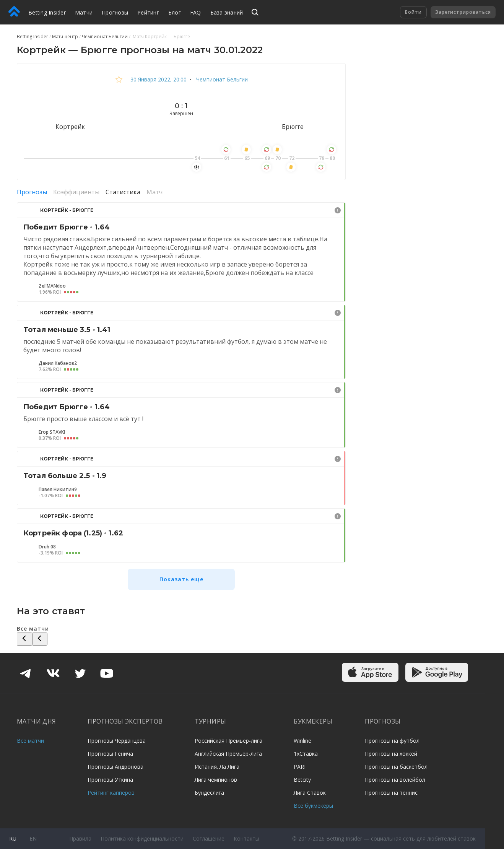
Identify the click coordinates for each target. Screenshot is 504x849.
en (33, 838)
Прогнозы (115, 12)
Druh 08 (47, 547)
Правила (80, 838)
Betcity (302, 780)
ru (13, 838)
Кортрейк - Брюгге (67, 210)
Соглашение (209, 838)
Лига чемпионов (216, 780)
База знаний (227, 12)
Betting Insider (47, 12)
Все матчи (30, 741)
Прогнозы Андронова (115, 767)
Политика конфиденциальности (142, 838)
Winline (302, 741)
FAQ (196, 12)
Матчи (84, 12)
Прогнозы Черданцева (117, 741)
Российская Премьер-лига (228, 741)
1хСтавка (306, 754)
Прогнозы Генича (110, 754)
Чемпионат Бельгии (221, 79)
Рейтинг (148, 12)
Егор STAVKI (52, 432)
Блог (175, 12)
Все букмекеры (313, 806)
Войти (413, 12)
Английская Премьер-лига (228, 754)
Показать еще (181, 579)
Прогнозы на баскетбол (396, 767)
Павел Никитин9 (58, 490)
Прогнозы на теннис (391, 793)
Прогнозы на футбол (392, 741)
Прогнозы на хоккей (391, 754)
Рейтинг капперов (111, 793)
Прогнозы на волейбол (395, 780)
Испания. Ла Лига (217, 767)
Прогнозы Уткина (110, 780)
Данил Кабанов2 (58, 363)
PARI (300, 767)
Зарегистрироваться (463, 12)
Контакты (246, 838)
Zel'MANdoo (52, 286)
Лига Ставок (310, 793)
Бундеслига (209, 793)
